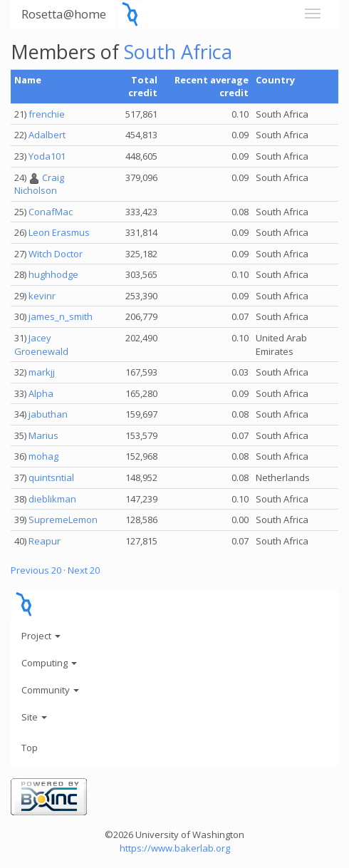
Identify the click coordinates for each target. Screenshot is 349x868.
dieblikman (52, 499)
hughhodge (53, 274)
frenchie (47, 114)
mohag (43, 456)
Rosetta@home (64, 14)
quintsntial (51, 477)
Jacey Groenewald (41, 345)
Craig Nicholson (39, 184)
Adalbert (47, 135)
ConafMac (51, 212)
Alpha (41, 393)
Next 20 (84, 570)
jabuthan (48, 414)
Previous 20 (36, 570)
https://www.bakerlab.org (175, 848)
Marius (43, 435)
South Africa (178, 52)
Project (41, 636)
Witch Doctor (56, 254)
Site (34, 717)
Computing (49, 663)
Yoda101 (47, 156)
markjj (42, 372)
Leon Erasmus (59, 232)
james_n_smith (61, 316)
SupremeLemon (63, 520)
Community (50, 690)
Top (30, 748)
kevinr (42, 296)
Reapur (45, 541)
